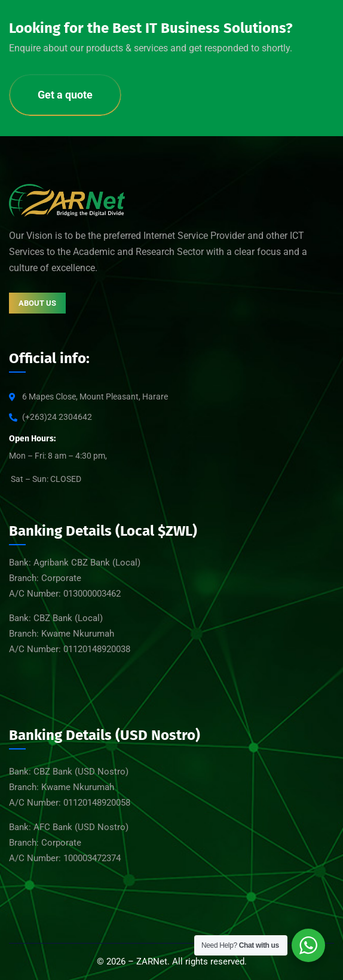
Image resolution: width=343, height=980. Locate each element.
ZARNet (152, 961)
